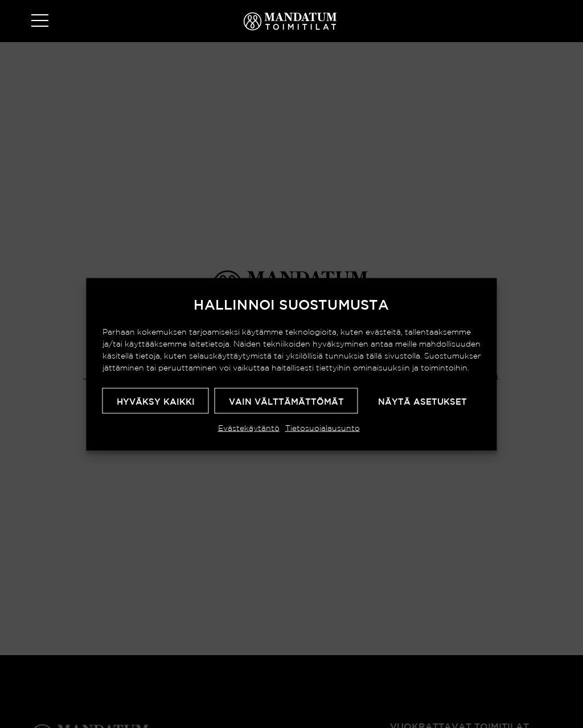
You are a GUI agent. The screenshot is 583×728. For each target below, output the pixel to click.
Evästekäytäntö (249, 427)
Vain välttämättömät (286, 401)
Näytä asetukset (422, 401)
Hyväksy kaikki (156, 401)
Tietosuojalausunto (323, 427)
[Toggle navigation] (40, 21)
